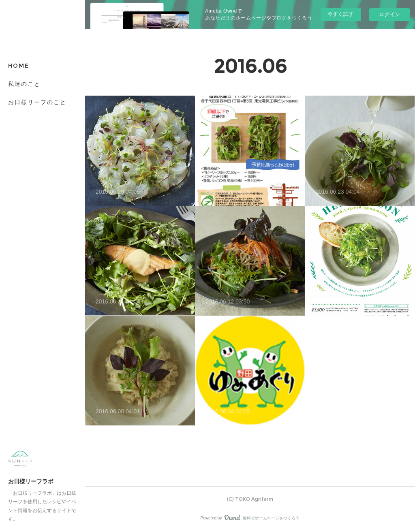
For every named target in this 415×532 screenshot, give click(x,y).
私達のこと (24, 84)
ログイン (389, 14)
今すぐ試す (341, 14)
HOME (19, 66)
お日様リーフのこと (37, 102)
